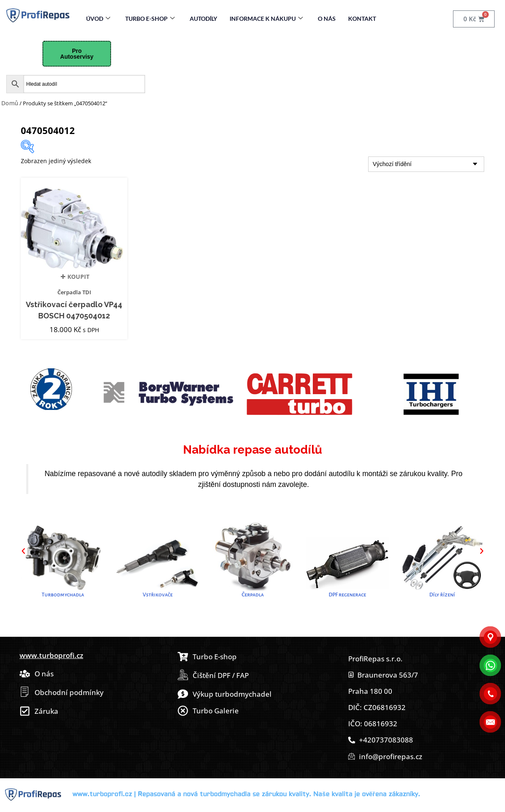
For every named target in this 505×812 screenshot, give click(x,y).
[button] (23, 551)
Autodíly (203, 19)
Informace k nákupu (266, 19)
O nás (327, 19)
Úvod (98, 19)
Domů (10, 103)
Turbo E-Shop (150, 19)
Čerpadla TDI (74, 292)
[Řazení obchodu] (426, 164)
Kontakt (362, 19)
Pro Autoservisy (77, 54)
